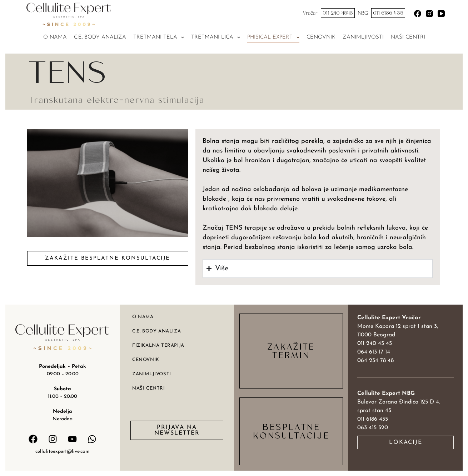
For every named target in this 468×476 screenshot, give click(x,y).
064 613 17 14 (374, 352)
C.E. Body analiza (100, 37)
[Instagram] (429, 14)
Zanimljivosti (363, 37)
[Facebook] (418, 14)
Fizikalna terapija (158, 345)
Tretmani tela (160, 37)
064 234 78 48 (375, 361)
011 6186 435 (388, 13)
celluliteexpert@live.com (63, 452)
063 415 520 (373, 428)
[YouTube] (441, 14)
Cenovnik (321, 37)
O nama (55, 37)
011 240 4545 (338, 13)
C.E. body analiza (156, 331)
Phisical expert (275, 37)
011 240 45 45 (375, 344)
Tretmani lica (217, 37)
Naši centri (408, 37)
